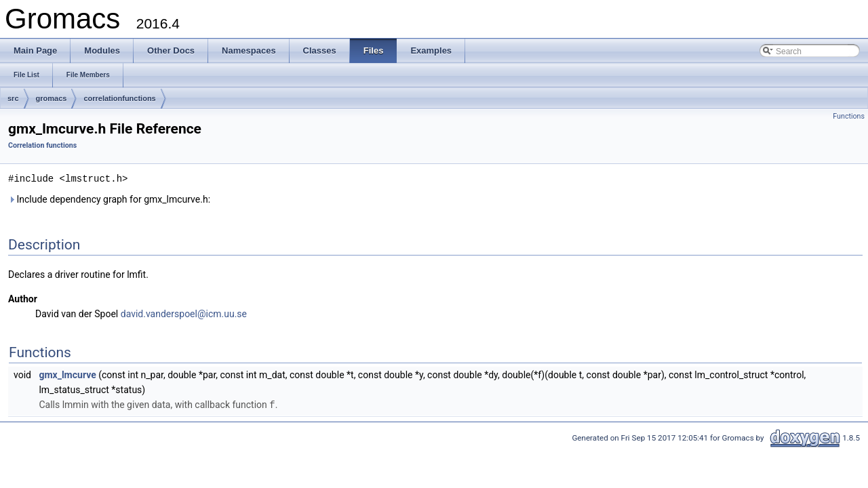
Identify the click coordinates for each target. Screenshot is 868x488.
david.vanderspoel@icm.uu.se (184, 313)
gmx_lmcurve (67, 374)
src (13, 98)
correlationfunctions (119, 98)
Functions (849, 116)
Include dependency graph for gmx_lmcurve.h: (109, 199)
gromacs (52, 98)
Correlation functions (42, 145)
